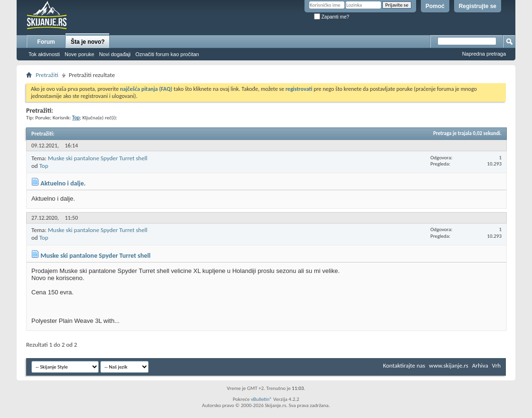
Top (44, 166)
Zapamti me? (332, 17)
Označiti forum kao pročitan (167, 54)
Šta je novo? (88, 42)
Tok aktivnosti (44, 54)
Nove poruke (79, 54)
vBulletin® (261, 399)
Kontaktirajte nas (404, 365)
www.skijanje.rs (449, 365)
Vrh (496, 365)
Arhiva (480, 365)
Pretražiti (47, 75)
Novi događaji (115, 54)
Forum (46, 42)
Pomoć (435, 6)
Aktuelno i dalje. (63, 183)
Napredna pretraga (484, 54)
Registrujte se (478, 6)
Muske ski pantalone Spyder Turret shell (98, 158)
